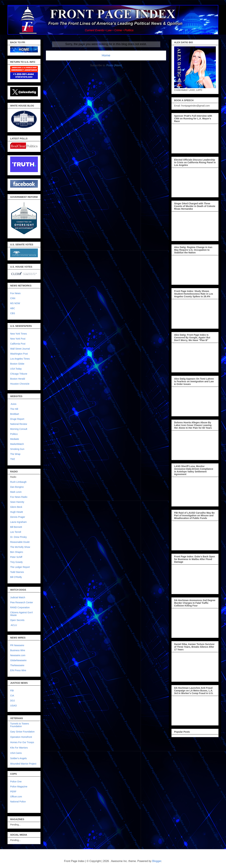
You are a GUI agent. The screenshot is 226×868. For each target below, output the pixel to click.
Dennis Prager (18, 517)
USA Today (16, 369)
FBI (12, 691)
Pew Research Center (22, 602)
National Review (19, 424)
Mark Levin (16, 492)
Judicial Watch (18, 597)
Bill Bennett (16, 527)
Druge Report (17, 419)
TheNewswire (17, 665)
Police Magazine (19, 787)
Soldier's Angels (18, 758)
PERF (13, 792)
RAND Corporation (20, 607)
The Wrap (15, 454)
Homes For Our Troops (22, 742)
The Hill (14, 409)
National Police (18, 802)
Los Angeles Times (20, 359)
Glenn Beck (16, 507)
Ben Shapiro (17, 552)
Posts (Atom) (114, 65)
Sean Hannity (17, 502)
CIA (12, 696)
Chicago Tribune (19, 374)
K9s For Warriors (19, 748)
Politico (14, 434)
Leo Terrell (16, 532)
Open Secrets (17, 620)
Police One (16, 782)
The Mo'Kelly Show (20, 547)
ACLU (14, 625)
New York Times (19, 334)
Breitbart (15, 414)
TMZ (13, 459)
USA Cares (16, 753)
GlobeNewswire (18, 660)
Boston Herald (18, 379)
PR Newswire (17, 645)
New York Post (18, 339)
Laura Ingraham (18, 522)
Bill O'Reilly (16, 577)
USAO (14, 706)
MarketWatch (17, 444)
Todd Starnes (17, 572)
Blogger (157, 861)
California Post (18, 344)
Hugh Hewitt (17, 512)
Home (106, 55)
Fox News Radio (19, 497)
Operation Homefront (21, 737)
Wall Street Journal (20, 349)
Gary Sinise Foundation (22, 732)
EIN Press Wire (18, 670)
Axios (13, 404)
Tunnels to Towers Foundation (20, 725)
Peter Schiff (16, 557)
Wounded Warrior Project (23, 764)
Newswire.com (18, 655)
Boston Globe (17, 364)
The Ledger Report (20, 567)
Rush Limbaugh (18, 482)
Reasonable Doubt (20, 542)
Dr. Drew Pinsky (19, 537)
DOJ (13, 701)
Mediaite (15, 439)
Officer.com (16, 797)
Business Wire (18, 650)
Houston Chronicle (20, 384)
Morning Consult (19, 429)
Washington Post (19, 354)
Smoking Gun (17, 449)
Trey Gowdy (16, 562)
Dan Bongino (17, 487)
